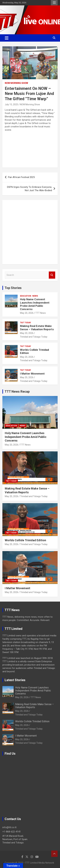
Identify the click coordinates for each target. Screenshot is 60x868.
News (35, 296)
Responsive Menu (54, 3)
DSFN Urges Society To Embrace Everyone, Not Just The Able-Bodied (30, 189)
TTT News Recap (17, 392)
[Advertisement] (30, 232)
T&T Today (26, 323)
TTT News (41, 313)
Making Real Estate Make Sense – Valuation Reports (37, 328)
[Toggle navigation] (7, 38)
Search (52, 275)
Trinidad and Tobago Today (34, 337)
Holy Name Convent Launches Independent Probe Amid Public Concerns (35, 304)
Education (26, 296)
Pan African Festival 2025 (21, 177)
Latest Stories (15, 680)
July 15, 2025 (11, 104)
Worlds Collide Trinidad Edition (25, 540)
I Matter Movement (32, 374)
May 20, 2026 (27, 313)
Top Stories (13, 288)
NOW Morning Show (16, 83)
